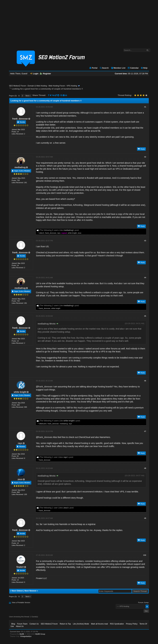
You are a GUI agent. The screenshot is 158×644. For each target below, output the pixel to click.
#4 (145, 278)
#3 (145, 241)
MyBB (22, 634)
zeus (80, 233)
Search (104, 68)
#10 (145, 555)
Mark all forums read (99, 624)
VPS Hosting (72, 86)
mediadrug (20, 167)
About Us (20, 626)
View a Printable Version (21, 602)
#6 (145, 381)
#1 (145, 107)
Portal (93, 68)
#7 (145, 431)
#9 (145, 518)
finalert (20, 567)
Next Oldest (17, 591)
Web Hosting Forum (57, 86)
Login (34, 74)
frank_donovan (20, 119)
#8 (145, 468)
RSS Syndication (117, 624)
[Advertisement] (79, 23)
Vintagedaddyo (26, 636)
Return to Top (65, 624)
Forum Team (22, 624)
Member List (118, 68)
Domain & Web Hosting (37, 86)
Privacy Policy (132, 624)
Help (144, 68)
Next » (28, 96)
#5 (145, 316)
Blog (13, 624)
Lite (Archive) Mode (81, 624)
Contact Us (34, 624)
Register (45, 74)
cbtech (42, 233)
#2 (145, 157)
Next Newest (30, 591)
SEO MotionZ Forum (17, 86)
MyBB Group (40, 634)
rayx (59, 233)
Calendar (133, 68)
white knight (72, 233)
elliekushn (43, 424)
